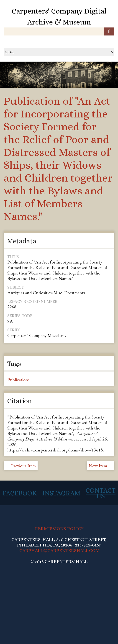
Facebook (20, 493)
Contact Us (101, 493)
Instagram (61, 493)
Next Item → (101, 466)
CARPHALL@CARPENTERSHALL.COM (60, 550)
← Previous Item (21, 466)
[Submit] (109, 31)
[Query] (59, 31)
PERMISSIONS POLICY (59, 529)
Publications (18, 380)
